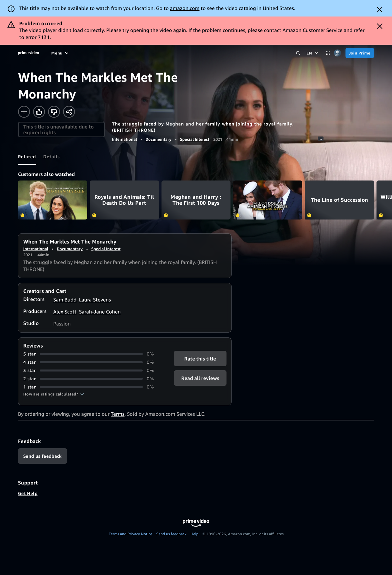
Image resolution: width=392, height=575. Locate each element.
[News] (169, 53)
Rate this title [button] (200, 359)
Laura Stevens (95, 300)
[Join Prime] (360, 53)
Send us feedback (171, 534)
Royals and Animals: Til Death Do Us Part (124, 200)
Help (194, 534)
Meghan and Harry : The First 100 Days (196, 200)
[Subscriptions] (221, 53)
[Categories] (328, 53)
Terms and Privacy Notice (130, 534)
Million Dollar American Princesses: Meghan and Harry (268, 200)
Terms (118, 414)
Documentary (158, 139)
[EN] (313, 53)
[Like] (39, 112)
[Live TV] (189, 53)
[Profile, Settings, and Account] (338, 53)
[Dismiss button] (380, 10)
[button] (54, 394)
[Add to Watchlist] (24, 112)
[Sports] (149, 53)
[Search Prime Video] (298, 53)
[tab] (27, 156)
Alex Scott (65, 312)
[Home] (28, 53)
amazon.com (185, 8)
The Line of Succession (339, 200)
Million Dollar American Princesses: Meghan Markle (53, 200)
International (124, 139)
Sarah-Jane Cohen (100, 312)
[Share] (69, 112)
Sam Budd (65, 300)
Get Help (28, 493)
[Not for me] (54, 112)
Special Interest (195, 139)
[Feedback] (42, 456)
